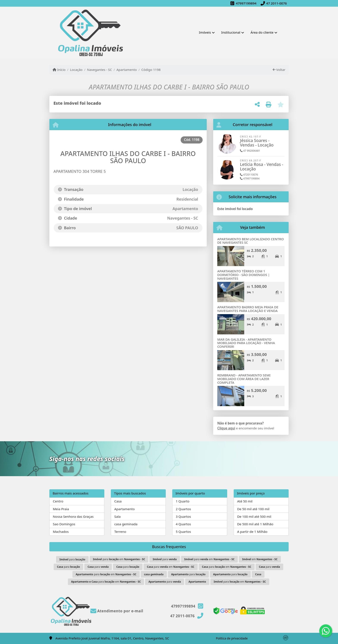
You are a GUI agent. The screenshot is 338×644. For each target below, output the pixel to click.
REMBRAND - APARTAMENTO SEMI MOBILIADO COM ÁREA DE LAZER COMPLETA (244, 379)
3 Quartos (183, 516)
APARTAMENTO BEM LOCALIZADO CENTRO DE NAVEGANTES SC (250, 241)
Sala (117, 516)
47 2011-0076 (277, 3)
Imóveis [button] (205, 32)
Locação (76, 70)
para (72, 559)
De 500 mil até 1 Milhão (255, 524)
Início (59, 70)
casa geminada (126, 524)
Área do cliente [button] (262, 32)
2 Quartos (183, 509)
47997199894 (246, 3)
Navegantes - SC (100, 70)
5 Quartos (183, 532)
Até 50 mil (245, 501)
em (260, 559)
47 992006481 (250, 151)
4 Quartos (183, 524)
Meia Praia (61, 509)
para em (119, 559)
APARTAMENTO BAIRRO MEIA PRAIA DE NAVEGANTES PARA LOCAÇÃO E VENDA (248, 309)
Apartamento (127, 70)
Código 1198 (151, 70)
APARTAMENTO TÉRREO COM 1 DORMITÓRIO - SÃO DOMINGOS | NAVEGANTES (243, 275)
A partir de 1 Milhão (252, 532)
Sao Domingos (64, 524)
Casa (118, 501)
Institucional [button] (231, 32)
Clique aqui (226, 428)
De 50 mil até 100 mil (253, 509)
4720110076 (249, 175)
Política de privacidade (232, 638)
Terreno (120, 532)
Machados (61, 532)
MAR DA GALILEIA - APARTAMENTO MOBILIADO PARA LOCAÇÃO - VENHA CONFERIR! (246, 343)
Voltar (279, 70)
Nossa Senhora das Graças (73, 516)
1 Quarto (182, 501)
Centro (58, 501)
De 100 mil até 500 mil (254, 516)
